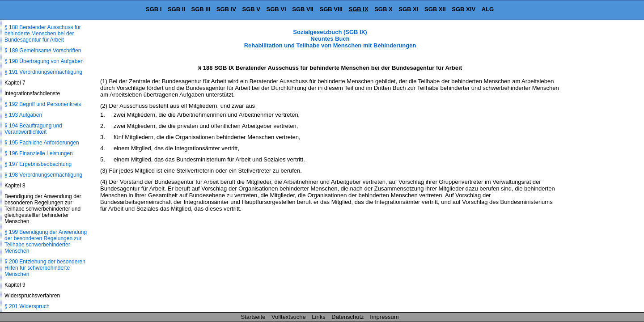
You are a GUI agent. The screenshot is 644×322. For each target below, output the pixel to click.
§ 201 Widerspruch (27, 306)
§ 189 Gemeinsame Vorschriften (43, 51)
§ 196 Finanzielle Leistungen (39, 153)
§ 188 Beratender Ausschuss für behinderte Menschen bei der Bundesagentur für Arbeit (43, 34)
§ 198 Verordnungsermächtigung (43, 175)
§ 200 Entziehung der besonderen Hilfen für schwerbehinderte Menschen (45, 268)
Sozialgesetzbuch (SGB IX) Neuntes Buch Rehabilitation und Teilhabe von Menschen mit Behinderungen (330, 39)
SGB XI (408, 9)
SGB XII (435, 9)
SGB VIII (331, 9)
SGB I (154, 9)
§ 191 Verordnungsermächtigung (43, 72)
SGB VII (303, 9)
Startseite (253, 317)
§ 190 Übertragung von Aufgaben (44, 61)
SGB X (383, 9)
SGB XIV (464, 9)
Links (318, 317)
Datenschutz (347, 317)
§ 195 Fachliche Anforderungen (42, 143)
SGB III (201, 9)
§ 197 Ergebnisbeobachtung (38, 164)
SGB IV (226, 9)
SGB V (251, 9)
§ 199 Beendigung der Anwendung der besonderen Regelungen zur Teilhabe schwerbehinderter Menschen (46, 241)
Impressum (384, 317)
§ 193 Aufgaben (23, 115)
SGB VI (276, 9)
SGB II (176, 9)
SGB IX (359, 9)
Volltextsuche (289, 317)
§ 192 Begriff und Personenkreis (43, 104)
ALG (488, 9)
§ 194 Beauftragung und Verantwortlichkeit (33, 129)
